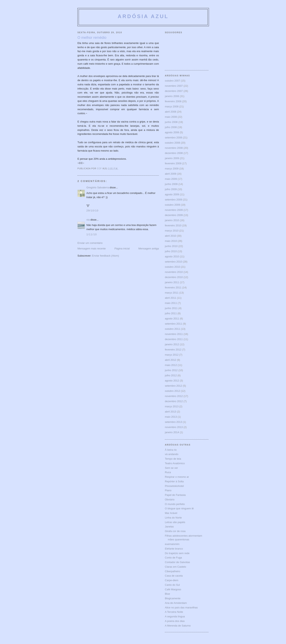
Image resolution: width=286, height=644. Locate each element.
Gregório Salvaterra (98, 187)
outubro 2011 (172, 329)
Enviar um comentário (90, 243)
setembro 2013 (173, 422)
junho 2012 (171, 370)
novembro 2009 (174, 210)
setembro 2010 (173, 262)
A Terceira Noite (174, 612)
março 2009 (172, 169)
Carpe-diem (172, 580)
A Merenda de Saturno (178, 626)
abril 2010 (171, 236)
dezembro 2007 (174, 91)
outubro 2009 (172, 205)
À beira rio (171, 450)
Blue (167, 594)
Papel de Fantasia (175, 495)
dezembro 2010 (174, 277)
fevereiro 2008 (173, 101)
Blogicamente (173, 598)
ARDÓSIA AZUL (143, 16)
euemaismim (172, 544)
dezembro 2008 (174, 153)
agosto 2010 (172, 256)
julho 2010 (171, 251)
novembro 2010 (174, 272)
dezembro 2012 (174, 401)
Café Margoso (173, 589)
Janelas (169, 527)
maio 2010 (171, 241)
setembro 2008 (173, 138)
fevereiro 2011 (173, 287)
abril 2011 (171, 298)
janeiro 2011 (172, 282)
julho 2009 (171, 189)
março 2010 (172, 231)
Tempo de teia (173, 459)
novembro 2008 (174, 148)
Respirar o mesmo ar (177, 477)
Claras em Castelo (175, 567)
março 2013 (172, 406)
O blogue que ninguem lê (179, 508)
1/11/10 (92, 234)
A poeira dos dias (175, 621)
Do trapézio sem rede (177, 553)
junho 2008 (171, 122)
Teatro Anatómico (175, 463)
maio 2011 (171, 303)
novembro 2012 (174, 396)
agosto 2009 (172, 194)
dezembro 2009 (174, 215)
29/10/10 (92, 211)
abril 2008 (171, 112)
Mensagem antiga (149, 249)
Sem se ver (171, 468)
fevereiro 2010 (173, 225)
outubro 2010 (172, 267)
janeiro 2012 (172, 344)
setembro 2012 (173, 386)
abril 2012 (171, 360)
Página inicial (122, 249)
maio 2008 (171, 117)
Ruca (168, 472)
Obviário (170, 500)
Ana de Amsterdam (176, 603)
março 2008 (172, 107)
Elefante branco (174, 549)
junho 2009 (171, 184)
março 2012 (172, 355)
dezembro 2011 (174, 339)
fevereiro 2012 (173, 350)
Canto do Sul (172, 585)
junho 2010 (171, 246)
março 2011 (172, 293)
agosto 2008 (172, 132)
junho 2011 (171, 308)
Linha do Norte (173, 518)
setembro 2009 (173, 200)
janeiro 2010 (172, 220)
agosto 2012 (172, 381)
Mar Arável (171, 513)
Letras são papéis (175, 522)
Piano (168, 490)
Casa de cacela (174, 576)
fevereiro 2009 (173, 163)
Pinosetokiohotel (174, 486)
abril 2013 (171, 412)
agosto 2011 (172, 319)
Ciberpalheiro (172, 571)
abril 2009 (171, 174)
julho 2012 (171, 375)
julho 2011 (171, 313)
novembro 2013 (174, 427)
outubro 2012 (172, 391)
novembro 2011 (174, 334)
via (88, 220)
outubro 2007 (172, 81)
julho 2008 (171, 127)
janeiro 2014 (172, 432)
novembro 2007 (174, 86)
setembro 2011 (173, 324)
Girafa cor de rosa (175, 531)
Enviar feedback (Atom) (105, 256)
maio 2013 (171, 417)
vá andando (172, 454)
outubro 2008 (172, 143)
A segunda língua (175, 616)
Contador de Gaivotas (177, 562)
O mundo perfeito (175, 504)
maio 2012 (171, 365)
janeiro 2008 (172, 96)
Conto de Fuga (173, 558)
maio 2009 (171, 179)
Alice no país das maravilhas (181, 608)
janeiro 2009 (172, 158)
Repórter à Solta (174, 481)
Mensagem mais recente (92, 249)
